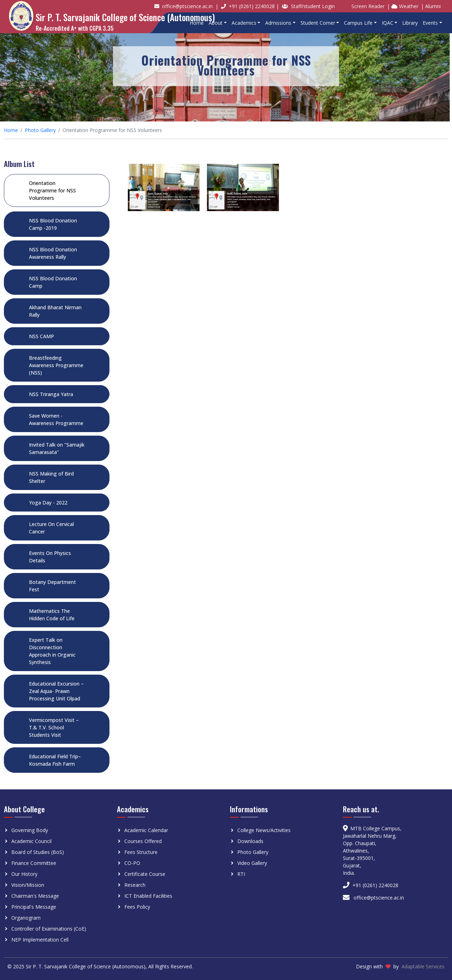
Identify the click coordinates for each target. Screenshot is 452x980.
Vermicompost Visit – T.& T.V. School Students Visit (54, 727)
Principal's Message (34, 907)
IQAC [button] (388, 23)
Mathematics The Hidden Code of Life (52, 615)
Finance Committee (34, 863)
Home (197, 23)
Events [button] (430, 23)
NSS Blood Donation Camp (53, 282)
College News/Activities (264, 830)
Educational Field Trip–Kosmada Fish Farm (55, 760)
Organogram (26, 918)
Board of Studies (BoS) (38, 852)
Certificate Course (145, 874)
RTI (241, 874)
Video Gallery (252, 863)
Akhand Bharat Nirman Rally (55, 311)
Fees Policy (137, 907)
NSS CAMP (41, 336)
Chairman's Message (35, 896)
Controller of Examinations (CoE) (49, 929)
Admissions (278, 23)
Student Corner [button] (318, 23)
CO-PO (132, 863)
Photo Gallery (40, 130)
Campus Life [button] (358, 23)
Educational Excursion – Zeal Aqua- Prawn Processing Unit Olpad (56, 691)
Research (135, 885)
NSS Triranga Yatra (51, 394)
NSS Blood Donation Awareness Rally (53, 253)
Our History (24, 874)
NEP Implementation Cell (40, 940)
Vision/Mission (28, 885)
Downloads (250, 841)
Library (410, 23)
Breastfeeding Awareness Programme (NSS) (56, 365)
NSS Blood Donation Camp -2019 (53, 224)
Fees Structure (141, 852)
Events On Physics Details (50, 557)
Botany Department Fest (52, 586)
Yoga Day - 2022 (48, 503)
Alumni (433, 6)
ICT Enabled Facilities (148, 896)
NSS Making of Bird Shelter (51, 477)
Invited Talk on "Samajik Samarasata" (57, 448)
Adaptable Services (423, 966)
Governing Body (30, 830)
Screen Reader (368, 6)
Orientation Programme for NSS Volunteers (52, 190)
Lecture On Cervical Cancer (51, 528)
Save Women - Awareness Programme (56, 419)
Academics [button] (244, 23)
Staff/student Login (313, 6)
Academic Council (31, 841)
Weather (405, 6)
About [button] (216, 23)
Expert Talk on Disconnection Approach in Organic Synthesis (52, 651)
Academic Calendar (146, 830)
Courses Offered (143, 841)
